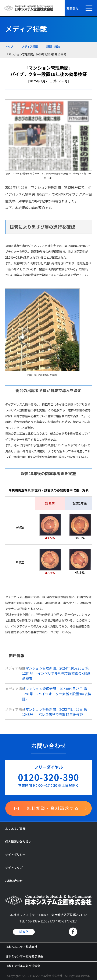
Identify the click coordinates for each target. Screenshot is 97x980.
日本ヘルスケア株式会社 (21, 947)
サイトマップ (14, 867)
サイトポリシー (15, 855)
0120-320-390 (49, 777)
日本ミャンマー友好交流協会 (24, 956)
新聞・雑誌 (53, 46)
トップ (9, 46)
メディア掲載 (30, 46)
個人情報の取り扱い (18, 842)
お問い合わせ (14, 881)
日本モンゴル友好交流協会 (23, 966)
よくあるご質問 (15, 829)
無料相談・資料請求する (53, 808)
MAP (24, 932)
